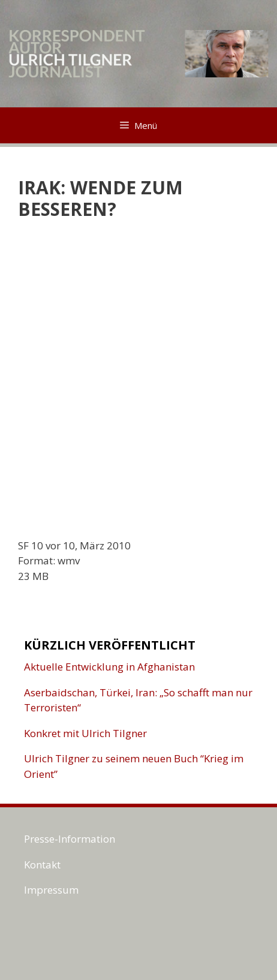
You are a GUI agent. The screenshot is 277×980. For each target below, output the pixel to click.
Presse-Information (70, 839)
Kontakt (42, 865)
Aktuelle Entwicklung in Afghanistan (109, 667)
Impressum (51, 890)
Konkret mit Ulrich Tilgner (85, 733)
